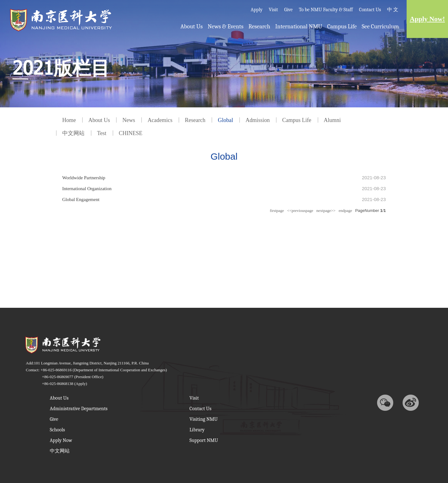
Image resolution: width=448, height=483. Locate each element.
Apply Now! (427, 19)
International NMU (299, 26)
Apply (257, 10)
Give (289, 10)
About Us (191, 26)
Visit (273, 10)
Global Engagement (81, 199)
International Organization (87, 188)
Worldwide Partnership (84, 178)
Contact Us (370, 10)
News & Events (225, 26)
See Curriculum (380, 26)
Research (259, 26)
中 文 (393, 10)
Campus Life (342, 26)
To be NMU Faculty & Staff (326, 10)
